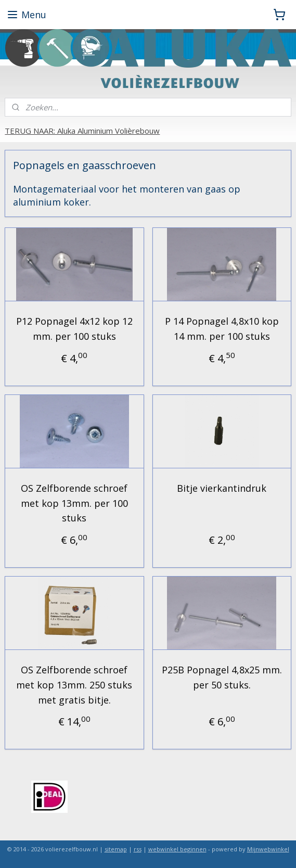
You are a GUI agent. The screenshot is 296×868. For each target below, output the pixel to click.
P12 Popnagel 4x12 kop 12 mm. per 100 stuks (74, 329)
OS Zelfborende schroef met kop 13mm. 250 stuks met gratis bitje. (74, 685)
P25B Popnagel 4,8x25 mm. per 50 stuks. (222, 677)
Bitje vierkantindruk (222, 488)
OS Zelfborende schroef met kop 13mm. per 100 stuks (74, 503)
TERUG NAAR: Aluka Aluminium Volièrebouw (82, 131)
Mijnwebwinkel (268, 849)
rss (138, 849)
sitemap (116, 849)
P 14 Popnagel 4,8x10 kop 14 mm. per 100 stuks (222, 329)
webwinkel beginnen (177, 849)
